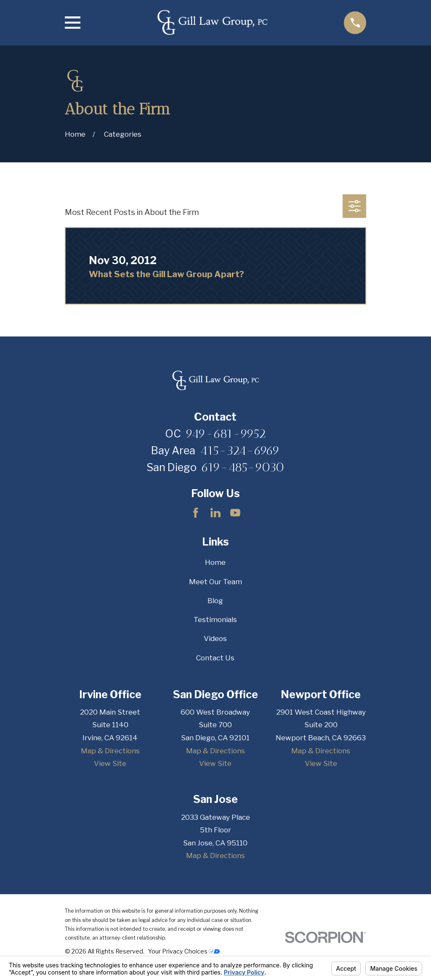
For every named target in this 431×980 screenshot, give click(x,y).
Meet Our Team (215, 582)
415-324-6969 (240, 450)
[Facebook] (196, 513)
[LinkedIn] (215, 513)
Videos (215, 638)
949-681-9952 (226, 434)
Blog (215, 601)
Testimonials (215, 620)
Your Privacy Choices (184, 951)
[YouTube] (235, 513)
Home (215, 562)
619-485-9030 (243, 467)
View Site (110, 763)
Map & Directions (110, 751)
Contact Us (215, 658)
